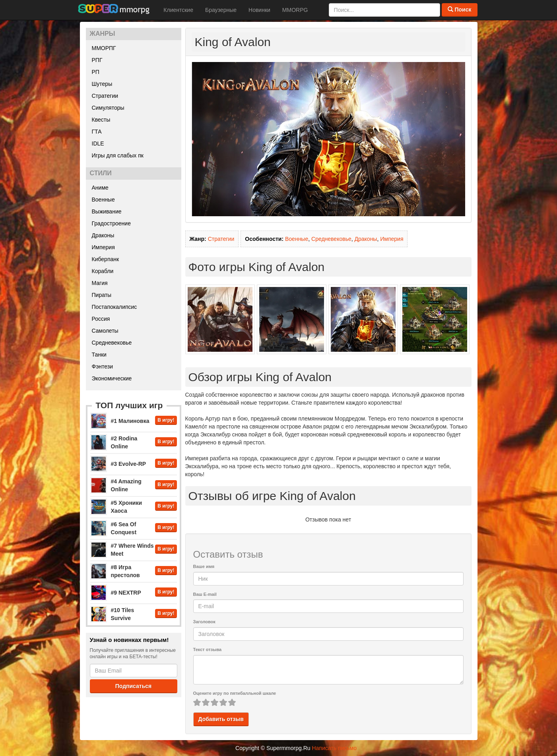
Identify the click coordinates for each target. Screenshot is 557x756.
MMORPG (295, 10)
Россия (101, 319)
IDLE (98, 143)
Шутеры (102, 84)
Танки (99, 355)
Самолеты (105, 331)
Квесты (101, 120)
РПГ (97, 60)
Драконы (103, 235)
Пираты (102, 295)
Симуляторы (108, 108)
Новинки (259, 10)
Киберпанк (106, 259)
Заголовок (204, 622)
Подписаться (134, 686)
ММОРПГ (104, 48)
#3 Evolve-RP (129, 464)
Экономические (112, 378)
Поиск (460, 10)
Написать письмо (334, 748)
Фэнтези (103, 366)
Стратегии (105, 96)
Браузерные (221, 10)
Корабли (103, 271)
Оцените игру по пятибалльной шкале (235, 693)
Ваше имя (204, 566)
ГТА (97, 132)
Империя (103, 247)
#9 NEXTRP (126, 593)
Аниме (100, 188)
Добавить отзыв (221, 719)
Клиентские (178, 10)
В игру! (166, 420)
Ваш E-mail (205, 594)
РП (96, 72)
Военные (103, 200)
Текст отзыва (208, 649)
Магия (100, 283)
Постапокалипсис (115, 307)
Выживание (107, 211)
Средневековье (112, 343)
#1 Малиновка (130, 421)
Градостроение (111, 223)
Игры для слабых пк (118, 155)
